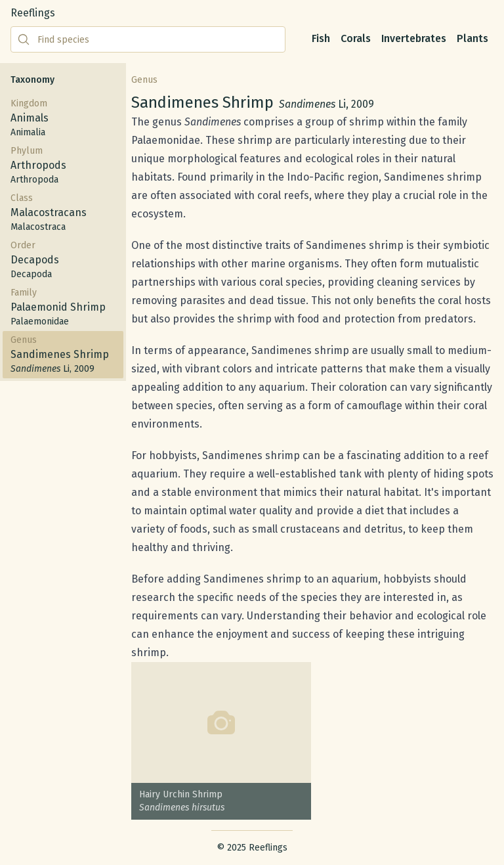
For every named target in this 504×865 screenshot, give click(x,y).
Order (63, 260)
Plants (472, 38)
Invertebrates (414, 38)
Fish (321, 38)
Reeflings (33, 13)
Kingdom (63, 119)
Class (63, 213)
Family (63, 308)
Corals (356, 38)
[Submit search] (24, 39)
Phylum (63, 166)
